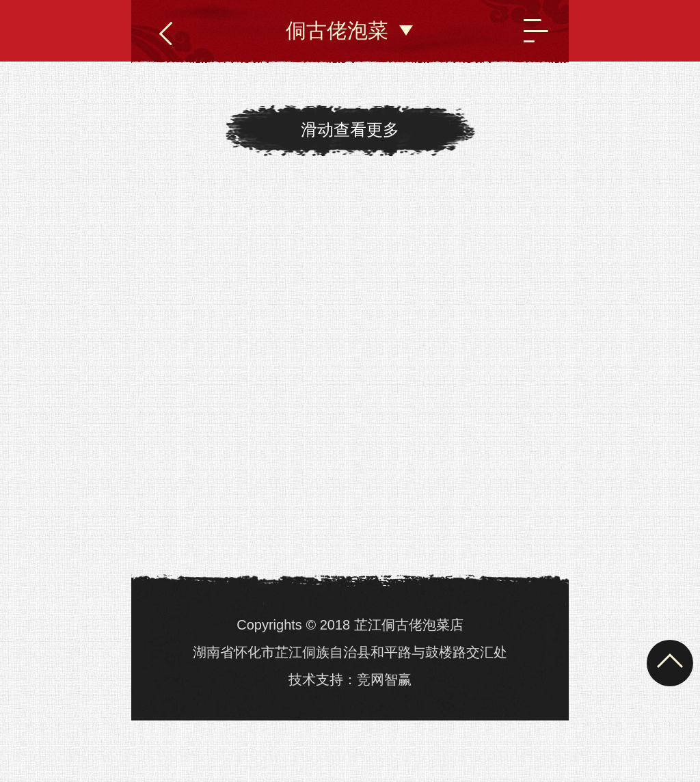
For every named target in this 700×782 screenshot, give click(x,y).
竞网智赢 (384, 679)
